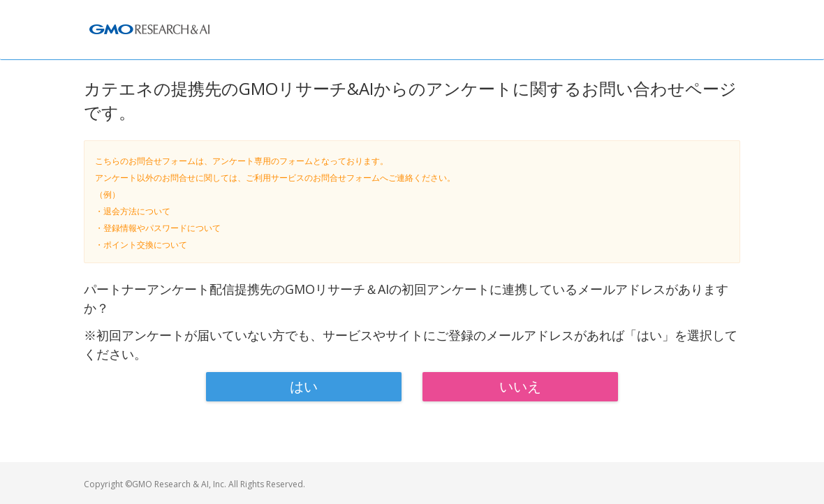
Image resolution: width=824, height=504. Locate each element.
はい (304, 386)
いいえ (520, 386)
